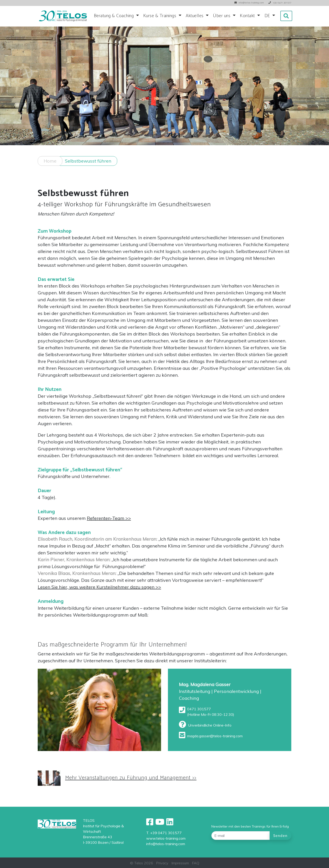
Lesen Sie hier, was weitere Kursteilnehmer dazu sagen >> (99, 590)
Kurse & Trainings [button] (160, 16)
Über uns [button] (222, 16)
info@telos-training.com (166, 844)
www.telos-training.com (166, 838)
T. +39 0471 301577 (164, 833)
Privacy (162, 863)
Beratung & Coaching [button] (114, 16)
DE (268, 16)
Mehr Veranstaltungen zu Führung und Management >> (131, 781)
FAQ (196, 863)
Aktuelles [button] (195, 16)
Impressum (180, 863)
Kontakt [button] (248, 16)
